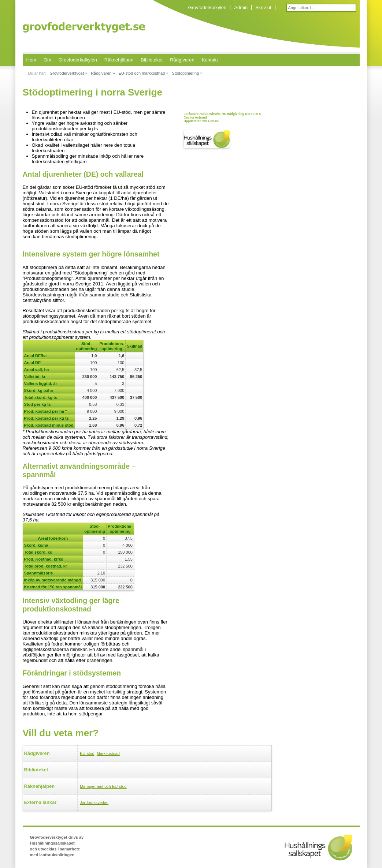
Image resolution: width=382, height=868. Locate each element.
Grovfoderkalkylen (207, 8)
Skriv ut (263, 8)
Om (47, 60)
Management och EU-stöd (103, 786)
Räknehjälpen (119, 60)
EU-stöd (87, 753)
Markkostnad (108, 753)
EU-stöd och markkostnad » (144, 73)
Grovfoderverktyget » (68, 73)
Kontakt (210, 60)
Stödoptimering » (187, 73)
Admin (241, 8)
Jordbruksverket (94, 802)
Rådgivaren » (103, 73)
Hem (31, 60)
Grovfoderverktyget (84, 27)
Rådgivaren (182, 60)
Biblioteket (152, 60)
